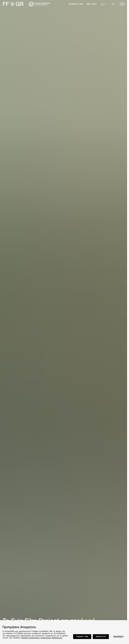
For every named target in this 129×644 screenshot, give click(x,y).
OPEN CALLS (91, 4)
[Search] (113, 4)
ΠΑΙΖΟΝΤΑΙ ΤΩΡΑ (76, 4)
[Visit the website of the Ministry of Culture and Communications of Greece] (40, 4)
